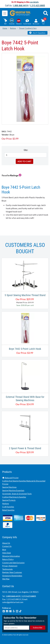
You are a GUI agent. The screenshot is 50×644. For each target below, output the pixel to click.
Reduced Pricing (10, 478)
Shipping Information (11, 556)
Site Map (6, 579)
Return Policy (8, 559)
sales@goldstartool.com (13, 602)
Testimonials (7, 569)
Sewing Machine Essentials (13, 490)
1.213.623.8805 (37, 6)
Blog (4, 550)
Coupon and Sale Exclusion (13, 563)
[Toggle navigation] (5, 13)
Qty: (26, 150)
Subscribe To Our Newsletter (20, 618)
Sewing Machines (9, 487)
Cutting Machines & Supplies (14, 497)
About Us (6, 543)
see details (34, 2)
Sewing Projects (9, 500)
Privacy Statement (10, 566)
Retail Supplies (8, 510)
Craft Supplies (8, 507)
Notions (6, 503)
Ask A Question (37, 33)
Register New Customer (12, 572)
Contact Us (7, 546)
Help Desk (7, 553)
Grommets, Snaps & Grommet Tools (17, 494)
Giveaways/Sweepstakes (12, 576)
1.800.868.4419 (20, 6)
